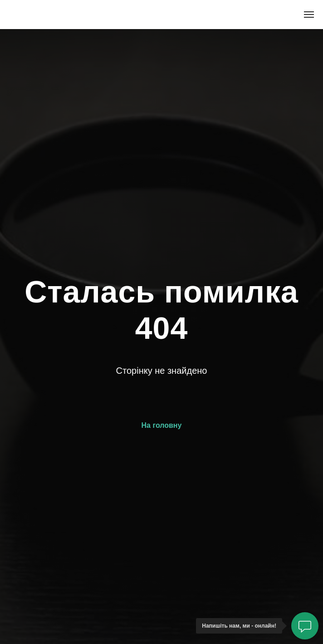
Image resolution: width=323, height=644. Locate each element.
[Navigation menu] (309, 15)
